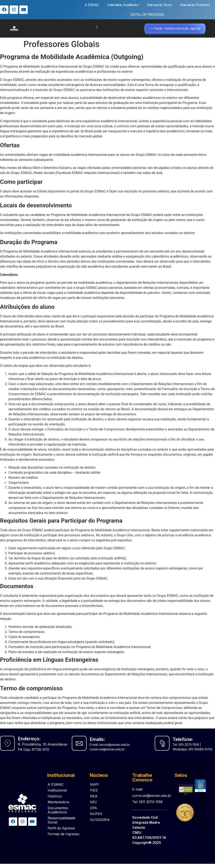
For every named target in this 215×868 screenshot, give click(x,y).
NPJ (93, 802)
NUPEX (96, 814)
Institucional (57, 790)
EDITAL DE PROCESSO (147, 14)
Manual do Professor (195, 5)
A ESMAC (92, 5)
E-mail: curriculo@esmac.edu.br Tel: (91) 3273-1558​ (152, 796)
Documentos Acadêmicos (58, 810)
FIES (94, 790)
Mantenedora (58, 802)
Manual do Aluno (159, 5)
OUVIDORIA (100, 820)
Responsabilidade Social (61, 820)
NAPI (94, 784)
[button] (97, 27)
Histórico (55, 796)
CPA (94, 808)
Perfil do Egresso (61, 828)
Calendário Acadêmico (123, 5)
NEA (94, 796)
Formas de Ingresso (64, 834)
